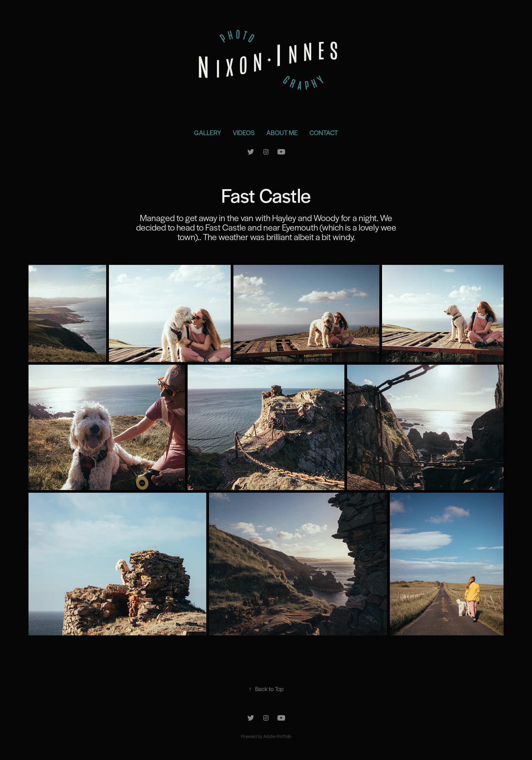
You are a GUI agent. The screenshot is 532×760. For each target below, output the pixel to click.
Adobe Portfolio (277, 736)
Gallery (208, 133)
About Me (282, 133)
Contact (324, 133)
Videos (244, 133)
